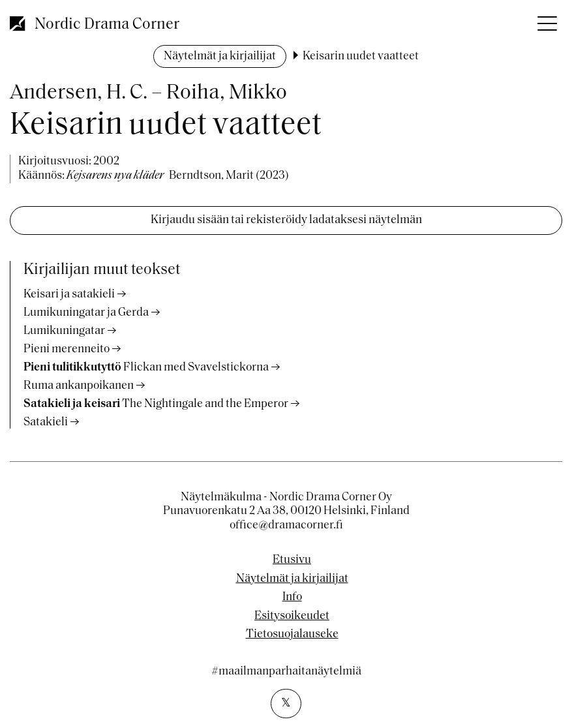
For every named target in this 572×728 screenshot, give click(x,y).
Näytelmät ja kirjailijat (220, 56)
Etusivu (292, 560)
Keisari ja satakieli (69, 295)
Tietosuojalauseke (292, 635)
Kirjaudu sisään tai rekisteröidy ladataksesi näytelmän (286, 220)
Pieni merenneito (67, 349)
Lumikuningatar (64, 331)
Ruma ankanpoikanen (79, 386)
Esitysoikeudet (292, 616)
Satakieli (46, 422)
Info (292, 598)
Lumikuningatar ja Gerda (86, 313)
